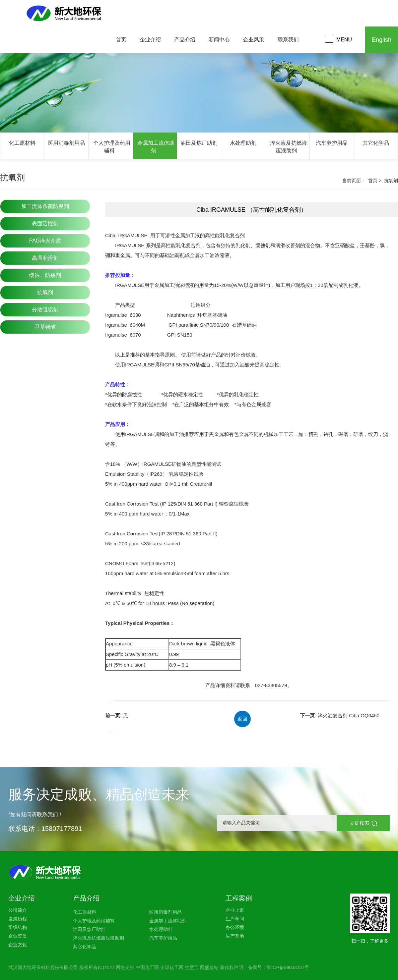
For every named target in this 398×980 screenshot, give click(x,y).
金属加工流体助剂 (168, 921)
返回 (242, 719)
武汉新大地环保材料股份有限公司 (43, 967)
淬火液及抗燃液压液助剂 (99, 938)
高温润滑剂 (45, 258)
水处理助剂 (243, 143)
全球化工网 (172, 967)
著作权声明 (232, 967)
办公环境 (235, 927)
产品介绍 (185, 40)
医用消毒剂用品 (66, 143)
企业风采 (254, 40)
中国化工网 (147, 967)
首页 (121, 40)
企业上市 (235, 910)
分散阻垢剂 (45, 310)
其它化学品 (376, 143)
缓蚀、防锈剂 (45, 275)
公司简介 (18, 910)
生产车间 (235, 919)
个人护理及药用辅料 (94, 921)
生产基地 (235, 936)
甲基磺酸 (45, 327)
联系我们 (288, 40)
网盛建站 (209, 967)
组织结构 (18, 927)
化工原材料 (22, 143)
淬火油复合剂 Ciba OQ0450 (349, 715)
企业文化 (18, 945)
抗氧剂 (45, 292)
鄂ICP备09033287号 (288, 967)
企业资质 (18, 936)
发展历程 (18, 919)
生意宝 (192, 967)
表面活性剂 (45, 223)
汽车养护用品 (332, 143)
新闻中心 (219, 40)
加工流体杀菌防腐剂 (45, 206)
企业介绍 (150, 40)
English (382, 40)
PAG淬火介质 (45, 241)
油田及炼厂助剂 (199, 143)
